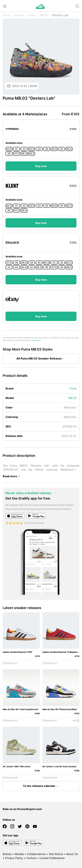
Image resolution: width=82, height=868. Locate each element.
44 (47, 149)
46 (9, 154)
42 (24, 149)
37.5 (9, 263)
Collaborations (36, 854)
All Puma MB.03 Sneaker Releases (41, 359)
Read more (12, 476)
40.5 (9, 149)
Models (19, 854)
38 (16, 263)
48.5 (24, 154)
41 (16, 149)
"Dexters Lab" (60, 15)
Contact (31, 858)
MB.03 (44, 15)
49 (62, 267)
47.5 (16, 154)
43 (39, 149)
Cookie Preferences (52, 858)
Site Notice (56, 854)
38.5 (24, 263)
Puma (32, 15)
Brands (7, 854)
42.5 (32, 149)
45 (62, 149)
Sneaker (19, 15)
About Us (72, 854)
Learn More (36, 340)
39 (32, 263)
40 (39, 263)
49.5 (32, 154)
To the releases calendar (41, 786)
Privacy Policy (14, 858)
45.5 (69, 149)
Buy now (41, 166)
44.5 (54, 149)
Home (6, 15)
